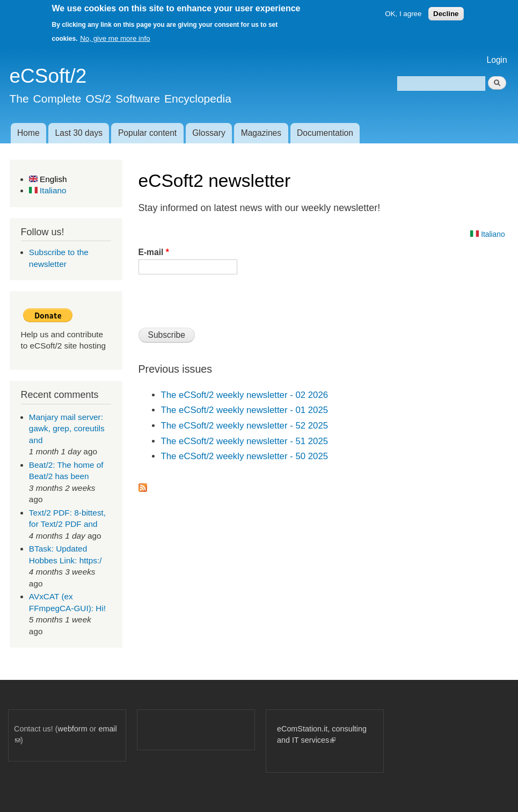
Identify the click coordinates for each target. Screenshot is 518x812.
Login (497, 60)
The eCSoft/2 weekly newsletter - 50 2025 (245, 456)
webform (73, 729)
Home (28, 133)
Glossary (209, 133)
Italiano (48, 190)
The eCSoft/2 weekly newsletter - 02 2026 (245, 395)
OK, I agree (403, 14)
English (48, 179)
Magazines (261, 133)
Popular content (147, 133)
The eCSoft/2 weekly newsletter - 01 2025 (245, 410)
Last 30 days (79, 133)
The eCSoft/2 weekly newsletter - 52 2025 (245, 426)
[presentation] (220, 306)
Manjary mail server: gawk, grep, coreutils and (67, 429)
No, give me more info (115, 38)
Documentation (325, 133)
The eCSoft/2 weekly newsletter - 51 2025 (245, 441)
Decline (446, 14)
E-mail (154, 252)
